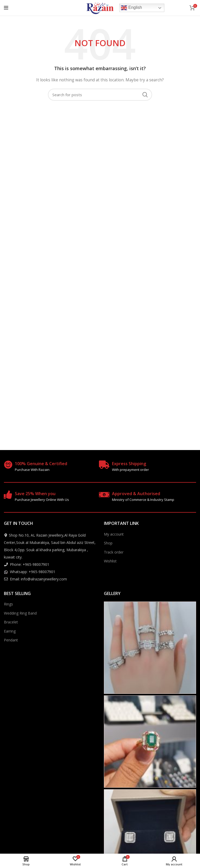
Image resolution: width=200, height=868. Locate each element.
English (131, 8)
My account (114, 534)
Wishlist (110, 561)
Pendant (11, 640)
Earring (10, 631)
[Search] (100, 95)
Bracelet (11, 622)
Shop (108, 543)
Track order (114, 552)
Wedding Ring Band (20, 613)
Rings (8, 604)
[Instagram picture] (150, 648)
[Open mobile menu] (6, 8)
